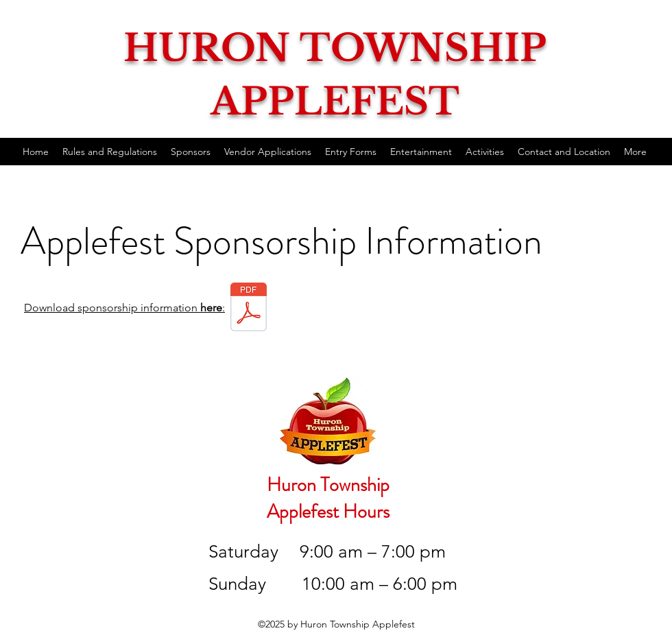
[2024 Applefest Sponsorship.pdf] (249, 308)
